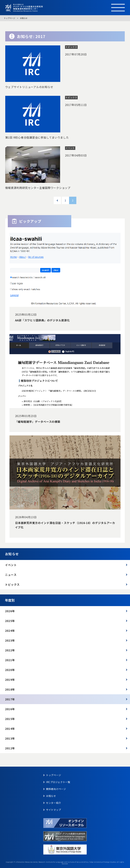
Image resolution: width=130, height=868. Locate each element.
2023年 (10, 640)
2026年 (10, 611)
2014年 (10, 729)
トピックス (12, 584)
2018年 (10, 689)
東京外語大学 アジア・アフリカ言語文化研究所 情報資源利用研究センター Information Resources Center (54, 8)
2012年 (10, 748)
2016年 (10, 709)
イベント (11, 565)
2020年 (10, 670)
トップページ (9, 18)
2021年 (10, 660)
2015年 (10, 719)
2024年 (10, 631)
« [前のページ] (57, 200)
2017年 (10, 699)
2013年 (10, 738)
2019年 (10, 680)
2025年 (10, 621)
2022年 (10, 650)
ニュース (11, 575)
